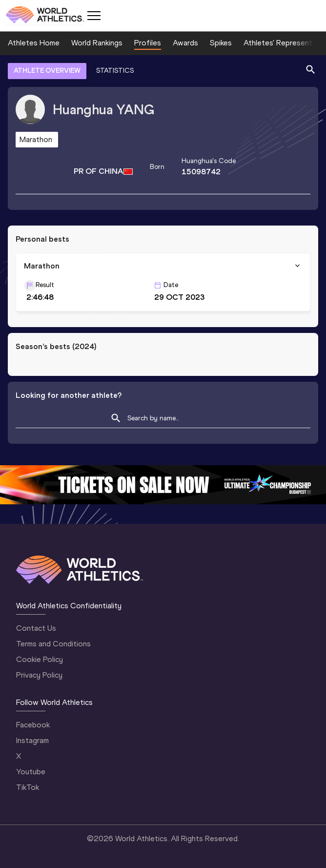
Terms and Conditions (53, 644)
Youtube (31, 772)
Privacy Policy (39, 675)
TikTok (28, 787)
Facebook (33, 725)
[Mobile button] (94, 16)
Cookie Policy (40, 659)
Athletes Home (34, 43)
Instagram (32, 740)
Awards (185, 43)
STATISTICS (115, 71)
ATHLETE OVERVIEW (47, 71)
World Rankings (97, 43)
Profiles (148, 43)
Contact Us (36, 628)
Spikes (221, 43)
